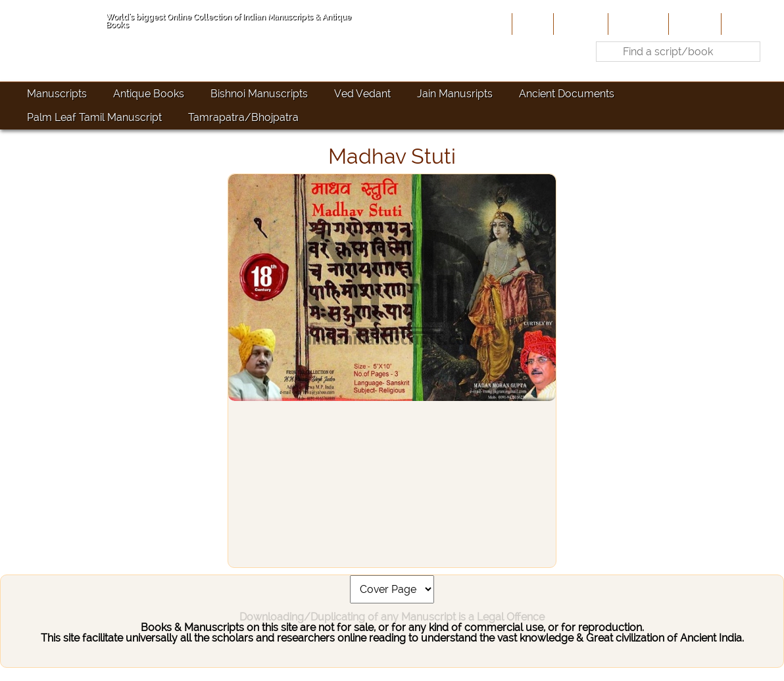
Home (531, 24)
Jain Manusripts (455, 94)
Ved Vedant (362, 94)
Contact (744, 24)
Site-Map (694, 24)
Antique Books (149, 94)
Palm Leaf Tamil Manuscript (94, 117)
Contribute (637, 24)
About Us (579, 24)
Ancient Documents (567, 94)
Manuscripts (57, 94)
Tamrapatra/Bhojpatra (243, 117)
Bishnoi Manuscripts (259, 94)
